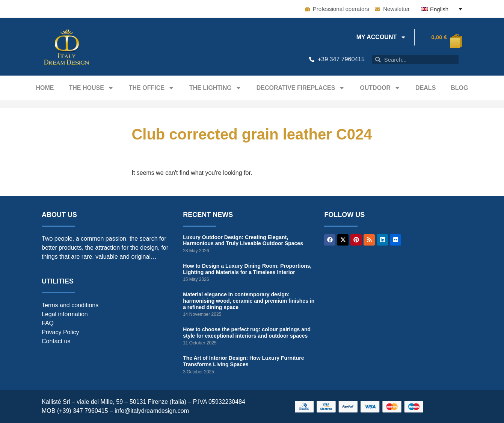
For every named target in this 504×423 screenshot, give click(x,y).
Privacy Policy (60, 332)
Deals (426, 88)
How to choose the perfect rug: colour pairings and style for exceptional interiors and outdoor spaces (247, 333)
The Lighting (215, 88)
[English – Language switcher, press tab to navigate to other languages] (442, 9)
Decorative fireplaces (301, 88)
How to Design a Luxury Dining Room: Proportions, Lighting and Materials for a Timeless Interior (247, 269)
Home (45, 88)
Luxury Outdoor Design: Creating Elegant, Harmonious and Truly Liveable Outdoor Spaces (243, 240)
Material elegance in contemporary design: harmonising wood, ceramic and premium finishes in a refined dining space (249, 301)
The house (91, 88)
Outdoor (380, 88)
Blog (459, 88)
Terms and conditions (70, 305)
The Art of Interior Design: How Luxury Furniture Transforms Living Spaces (243, 361)
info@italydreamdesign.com (152, 411)
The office (152, 88)
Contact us (56, 341)
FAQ (48, 323)
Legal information (65, 314)
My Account (382, 37)
